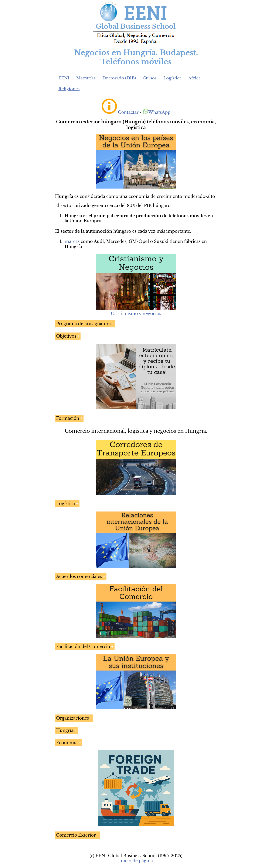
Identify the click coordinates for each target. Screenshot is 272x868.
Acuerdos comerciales (79, 576)
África (194, 78)
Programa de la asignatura (83, 324)
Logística (173, 78)
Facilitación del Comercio (83, 647)
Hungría (65, 730)
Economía (67, 743)
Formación (68, 418)
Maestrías (86, 78)
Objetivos (66, 336)
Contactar (128, 112)
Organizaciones (72, 718)
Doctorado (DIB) (119, 78)
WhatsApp (157, 112)
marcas (72, 241)
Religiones (69, 89)
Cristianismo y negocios (136, 314)
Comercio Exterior (76, 835)
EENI (64, 78)
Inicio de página (136, 861)
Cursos (150, 78)
